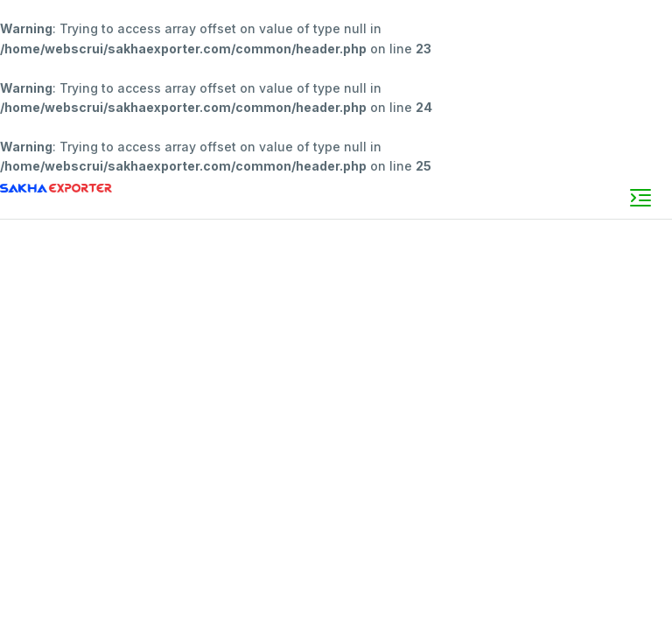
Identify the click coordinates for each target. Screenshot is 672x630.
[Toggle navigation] (640, 198)
